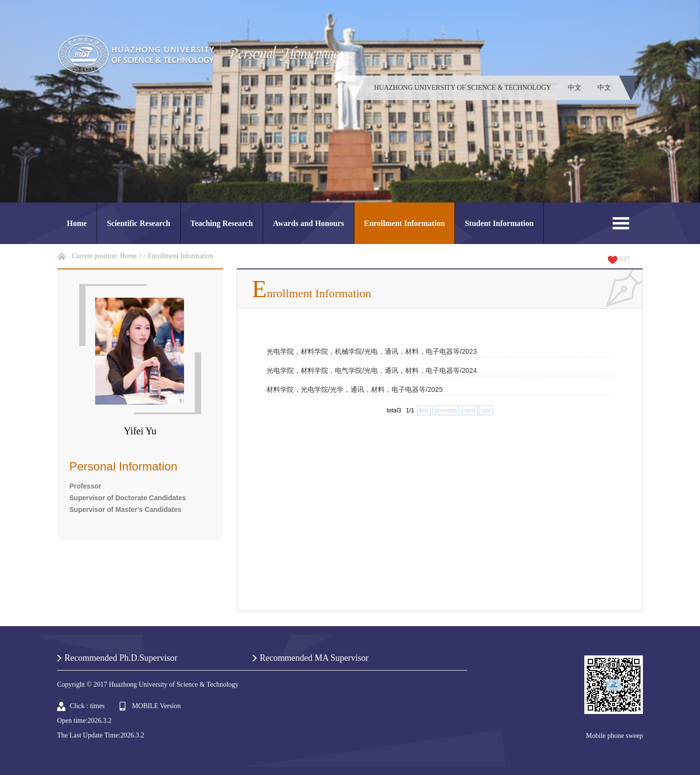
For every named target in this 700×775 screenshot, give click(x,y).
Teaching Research (222, 223)
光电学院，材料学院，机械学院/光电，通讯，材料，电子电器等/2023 (372, 351)
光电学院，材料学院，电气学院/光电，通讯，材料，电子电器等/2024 (372, 370)
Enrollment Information (404, 223)
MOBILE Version (157, 706)
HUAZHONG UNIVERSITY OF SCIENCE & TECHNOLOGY (463, 88)
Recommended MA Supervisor (314, 658)
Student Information (499, 223)
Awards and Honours (309, 223)
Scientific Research (139, 223)
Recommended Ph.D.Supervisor (121, 658)
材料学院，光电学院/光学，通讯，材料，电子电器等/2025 (355, 389)
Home (77, 223)
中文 (575, 88)
